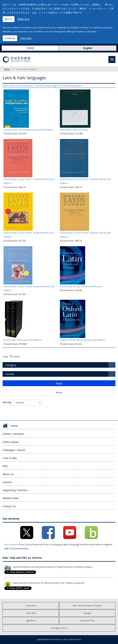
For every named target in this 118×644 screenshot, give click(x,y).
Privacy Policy (31, 606)
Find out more (12, 544)
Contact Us (9, 506)
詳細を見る (23, 19)
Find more (26, 38)
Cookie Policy (31, 613)
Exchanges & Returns (59, 628)
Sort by (7, 402)
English (88, 48)
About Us (8, 474)
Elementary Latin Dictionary (74, 130)
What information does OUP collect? (87, 606)
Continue (10, 38)
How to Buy (10, 458)
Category (11, 365)
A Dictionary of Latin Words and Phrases (81, 286)
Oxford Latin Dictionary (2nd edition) (22, 340)
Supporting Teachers (15, 490)
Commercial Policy (87, 621)
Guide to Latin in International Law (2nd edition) (28, 130)
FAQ (5, 466)
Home (7, 69)
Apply (59, 383)
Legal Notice (31, 621)
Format (10, 374)
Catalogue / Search (14, 450)
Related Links (11, 498)
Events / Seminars (13, 434)
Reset (59, 392)
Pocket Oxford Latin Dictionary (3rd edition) (82, 340)
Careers (7, 482)
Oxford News (11, 442)
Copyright (87, 613)
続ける (9, 19)
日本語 (30, 48)
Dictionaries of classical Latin (18, 85)
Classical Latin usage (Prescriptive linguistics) (59, 85)
